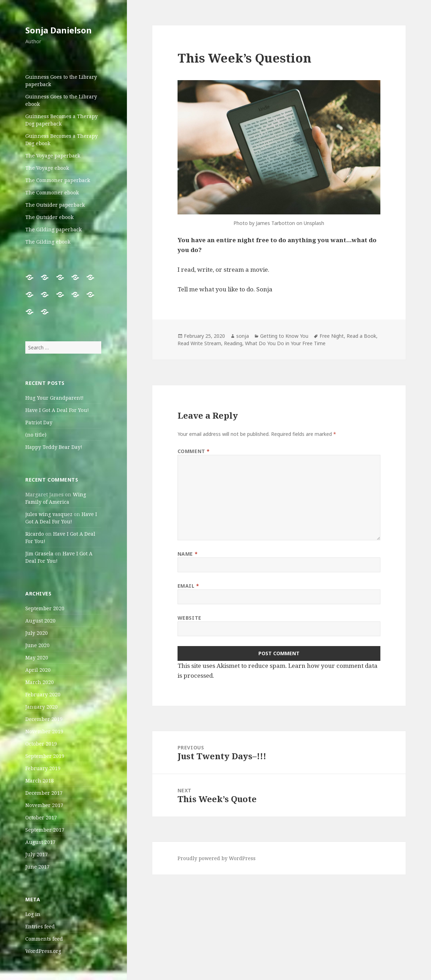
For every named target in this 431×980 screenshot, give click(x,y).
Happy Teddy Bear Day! (54, 447)
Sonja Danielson (59, 30)
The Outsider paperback (55, 205)
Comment (194, 451)
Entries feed (40, 926)
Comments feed (44, 939)
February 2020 (43, 694)
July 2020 (37, 633)
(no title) (36, 435)
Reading (233, 343)
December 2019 (44, 719)
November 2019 (44, 731)
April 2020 (38, 670)
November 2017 (44, 805)
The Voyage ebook (47, 168)
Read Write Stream (199, 343)
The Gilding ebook (48, 242)
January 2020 (41, 707)
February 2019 (43, 768)
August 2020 (40, 621)
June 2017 (37, 867)
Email (188, 586)
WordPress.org (43, 951)
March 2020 (40, 682)
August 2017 (40, 842)
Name (188, 554)
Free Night (332, 336)
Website (189, 618)
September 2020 (45, 608)
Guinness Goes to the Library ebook (61, 100)
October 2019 (41, 744)
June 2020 (37, 645)
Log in (33, 914)
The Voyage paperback (53, 156)
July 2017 (37, 854)
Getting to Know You (284, 336)
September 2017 (45, 830)
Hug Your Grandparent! (54, 398)
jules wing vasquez (49, 514)
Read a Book (361, 336)
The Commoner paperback (58, 180)
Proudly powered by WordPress (217, 858)
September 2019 (45, 756)
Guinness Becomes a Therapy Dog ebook (62, 140)
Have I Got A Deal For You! (57, 410)
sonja (243, 336)
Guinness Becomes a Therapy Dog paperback (62, 120)
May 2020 (37, 657)
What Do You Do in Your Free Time (285, 343)
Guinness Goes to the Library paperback (61, 80)
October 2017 (41, 817)
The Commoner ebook (52, 192)
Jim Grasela (39, 553)
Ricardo (35, 534)
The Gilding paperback (53, 229)
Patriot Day (39, 422)
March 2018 (40, 781)
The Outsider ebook (49, 217)
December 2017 (44, 793)
